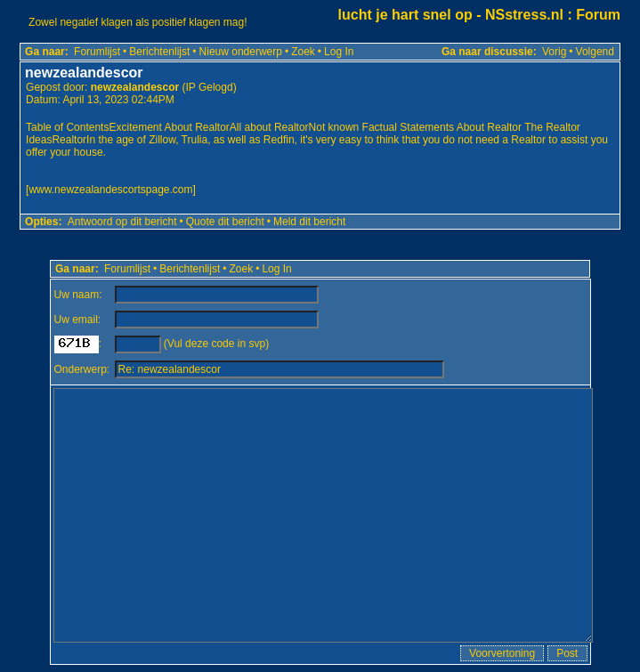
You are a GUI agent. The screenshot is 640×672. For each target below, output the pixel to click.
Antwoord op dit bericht (122, 222)
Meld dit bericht (309, 222)
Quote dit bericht (225, 222)
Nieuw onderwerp (241, 52)
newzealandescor (135, 87)
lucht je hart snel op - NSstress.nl (451, 15)
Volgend (595, 52)
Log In (339, 52)
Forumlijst (97, 52)
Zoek (303, 52)
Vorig (554, 52)
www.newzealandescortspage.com (110, 190)
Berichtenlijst (159, 52)
